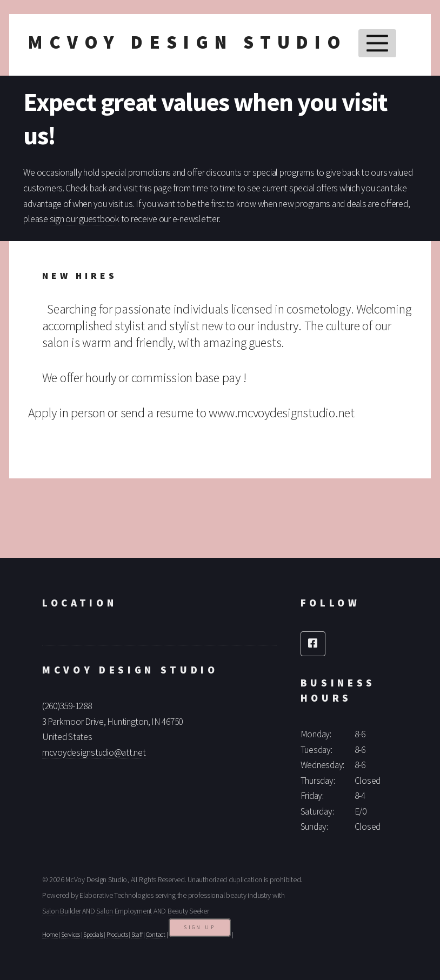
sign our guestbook (85, 219)
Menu (377, 43)
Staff (137, 934)
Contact (156, 934)
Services (71, 934)
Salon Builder (62, 911)
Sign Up (200, 927)
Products (117, 934)
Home (50, 934)
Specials (93, 934)
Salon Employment (124, 911)
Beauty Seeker (188, 911)
